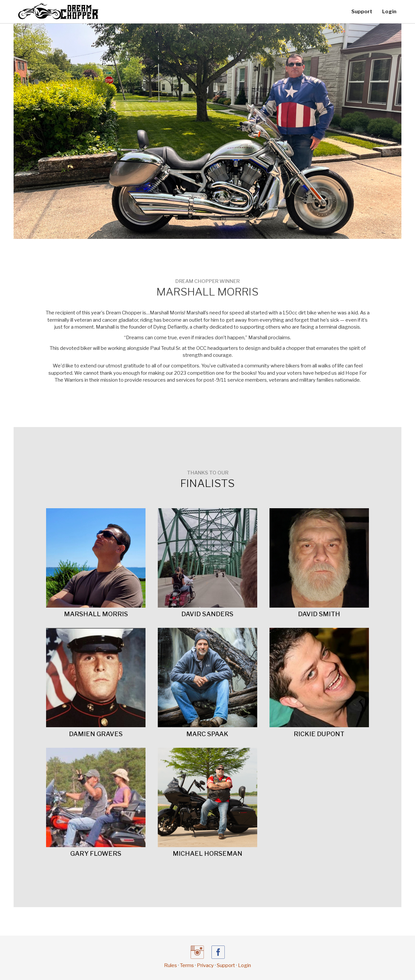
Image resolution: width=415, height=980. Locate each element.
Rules (171, 965)
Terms (187, 965)
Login (389, 12)
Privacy (205, 965)
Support (362, 12)
